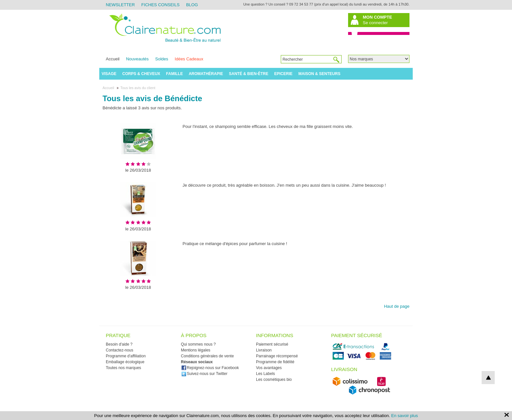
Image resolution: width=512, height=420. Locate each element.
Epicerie (283, 74)
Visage (109, 74)
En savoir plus (405, 416)
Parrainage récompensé (277, 356)
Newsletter (120, 5)
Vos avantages (269, 368)
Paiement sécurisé (272, 344)
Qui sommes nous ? (198, 344)
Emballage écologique (125, 362)
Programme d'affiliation (126, 356)
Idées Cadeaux (189, 59)
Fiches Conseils (160, 5)
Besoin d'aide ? (119, 344)
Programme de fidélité (275, 362)
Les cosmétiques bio (274, 380)
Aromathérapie (206, 74)
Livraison (264, 350)
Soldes (162, 59)
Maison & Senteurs (320, 74)
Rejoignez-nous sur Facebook (210, 368)
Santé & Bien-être (249, 74)
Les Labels (265, 374)
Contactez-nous (120, 350)
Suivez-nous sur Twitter (204, 374)
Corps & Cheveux (141, 74)
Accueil (113, 59)
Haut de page (397, 306)
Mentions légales (196, 350)
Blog (192, 5)
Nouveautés (137, 59)
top (488, 378)
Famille (175, 74)
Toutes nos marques (123, 368)
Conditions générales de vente (207, 356)
